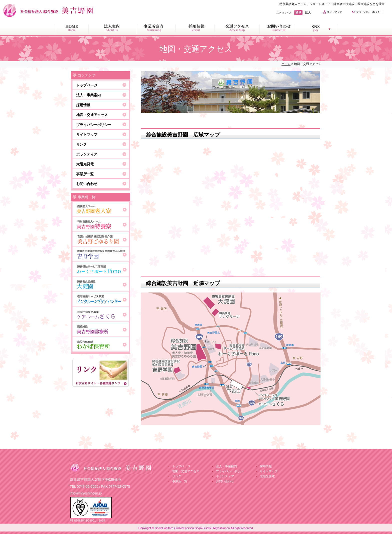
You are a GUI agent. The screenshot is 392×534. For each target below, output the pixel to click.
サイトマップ (87, 134)
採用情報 (83, 105)
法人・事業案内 (88, 95)
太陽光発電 (85, 164)
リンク (81, 144)
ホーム (286, 64)
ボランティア (87, 154)
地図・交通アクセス (92, 115)
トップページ (87, 85)
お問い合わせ (87, 184)
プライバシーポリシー (94, 125)
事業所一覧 (85, 174)
